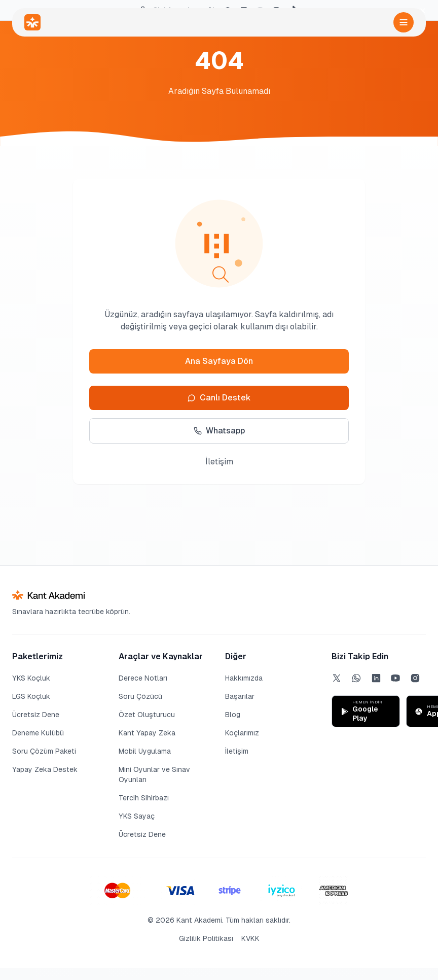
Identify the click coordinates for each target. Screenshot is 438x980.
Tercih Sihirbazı (144, 798)
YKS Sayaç (137, 816)
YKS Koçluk (31, 678)
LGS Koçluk (31, 696)
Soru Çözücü (140, 696)
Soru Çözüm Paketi (44, 751)
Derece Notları (143, 678)
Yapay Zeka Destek (45, 769)
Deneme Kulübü (38, 733)
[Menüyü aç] (404, 22)
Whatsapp (219, 431)
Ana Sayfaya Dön (219, 361)
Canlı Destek (219, 398)
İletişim (219, 462)
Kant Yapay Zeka (147, 733)
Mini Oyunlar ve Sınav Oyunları (154, 774)
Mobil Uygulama (145, 751)
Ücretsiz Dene (36, 715)
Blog (233, 715)
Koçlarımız (242, 733)
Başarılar (240, 696)
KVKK (250, 938)
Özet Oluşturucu (147, 715)
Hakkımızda (244, 678)
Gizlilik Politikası (206, 938)
